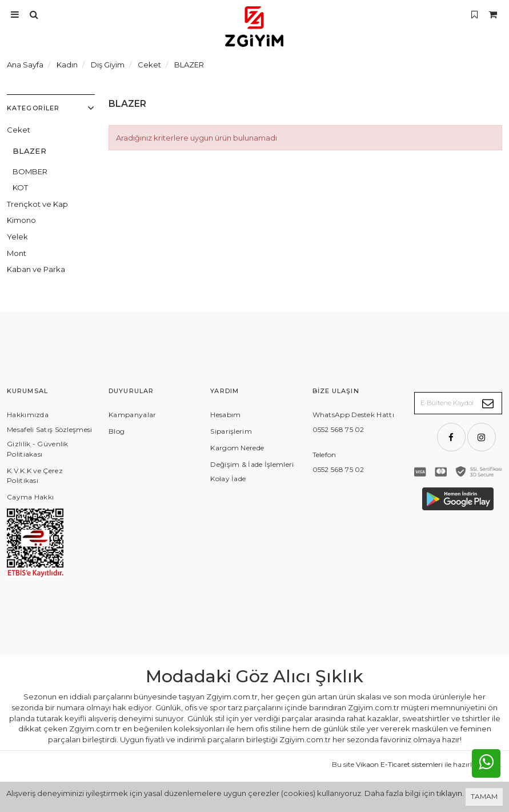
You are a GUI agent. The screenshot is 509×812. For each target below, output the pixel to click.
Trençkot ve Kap (37, 204)
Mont (17, 253)
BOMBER (30, 171)
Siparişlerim (231, 431)
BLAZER (29, 151)
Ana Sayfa (25, 65)
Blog (117, 431)
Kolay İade (228, 479)
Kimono (21, 220)
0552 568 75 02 (338, 429)
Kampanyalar (132, 415)
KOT (20, 187)
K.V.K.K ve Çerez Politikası (35, 476)
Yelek (17, 237)
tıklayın (449, 793)
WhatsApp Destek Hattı (353, 415)
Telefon (324, 455)
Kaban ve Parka (36, 269)
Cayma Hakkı (30, 497)
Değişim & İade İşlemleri (252, 464)
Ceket (19, 130)
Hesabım (225, 415)
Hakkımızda (28, 415)
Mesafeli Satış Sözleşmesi (50, 429)
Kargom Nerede (237, 448)
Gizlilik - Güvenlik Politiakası (38, 449)
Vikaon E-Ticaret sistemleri (399, 764)
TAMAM (484, 796)
